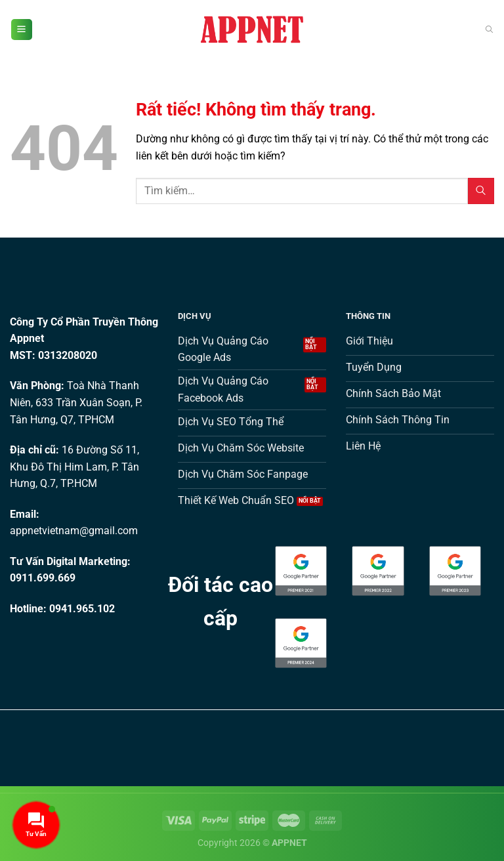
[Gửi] (481, 191)
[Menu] (22, 30)
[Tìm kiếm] (489, 30)
